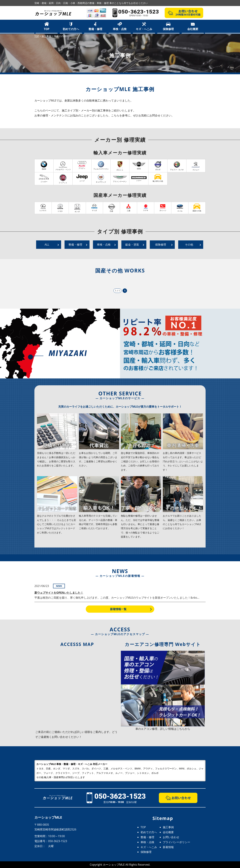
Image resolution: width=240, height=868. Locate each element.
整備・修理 (95, 29)
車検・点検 (120, 29)
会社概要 (193, 29)
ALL (47, 245)
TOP (47, 29)
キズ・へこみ (144, 29)
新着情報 (168, 847)
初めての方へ (71, 29)
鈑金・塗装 (132, 245)
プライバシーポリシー (176, 842)
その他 (189, 245)
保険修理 (168, 29)
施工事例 (168, 827)
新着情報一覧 (118, 609)
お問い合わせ (171, 837)
